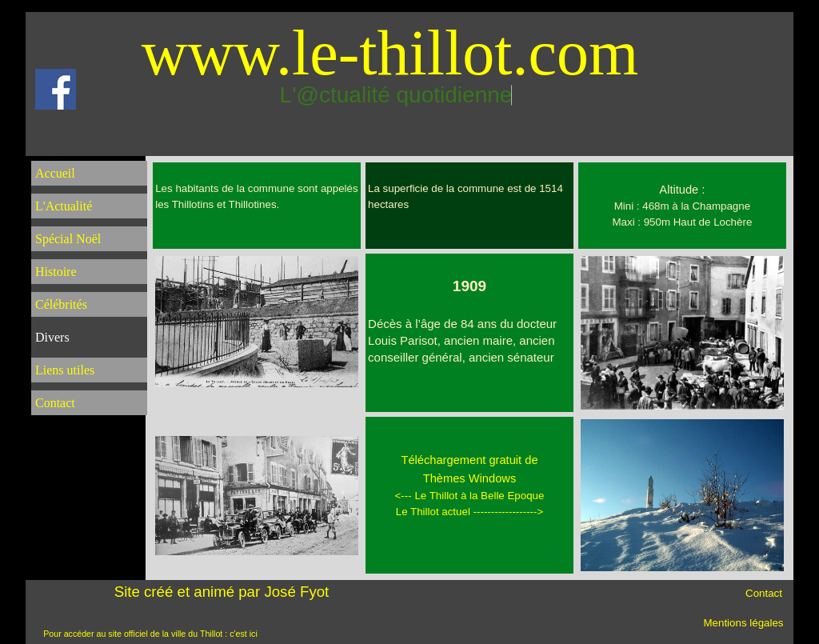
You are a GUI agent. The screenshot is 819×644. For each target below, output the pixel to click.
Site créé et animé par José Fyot (222, 592)
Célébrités (61, 304)
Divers (52, 337)
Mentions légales (743, 623)
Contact (55, 403)
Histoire (56, 272)
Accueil (55, 173)
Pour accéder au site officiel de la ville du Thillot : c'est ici (150, 634)
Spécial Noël (68, 239)
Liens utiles (65, 370)
